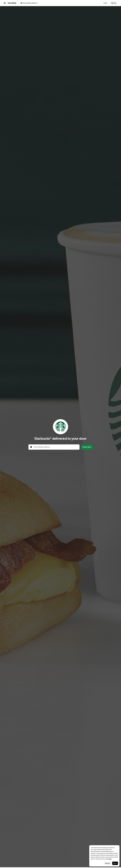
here (110, 859)
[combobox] (55, 447)
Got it (115, 863)
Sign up (114, 3)
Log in (105, 3)
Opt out (108, 863)
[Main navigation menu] (5, 3)
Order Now (87, 447)
